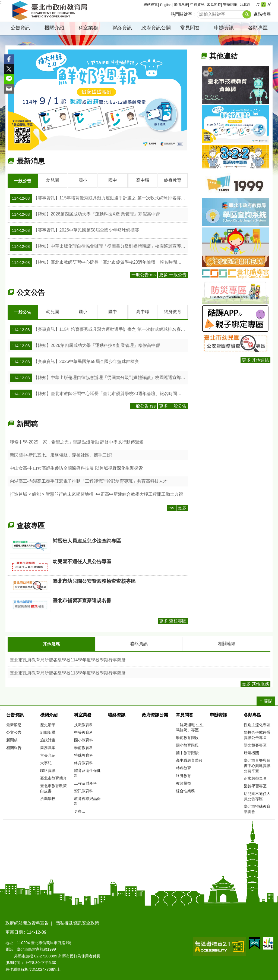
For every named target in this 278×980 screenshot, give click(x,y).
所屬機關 (251, 752)
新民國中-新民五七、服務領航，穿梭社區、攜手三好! (61, 454)
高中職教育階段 (189, 760)
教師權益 (184, 782)
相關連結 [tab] (227, 643)
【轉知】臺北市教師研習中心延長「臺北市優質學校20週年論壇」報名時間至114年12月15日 (99, 262)
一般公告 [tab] (23, 181)
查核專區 (31, 525)
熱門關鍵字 (181, 14)
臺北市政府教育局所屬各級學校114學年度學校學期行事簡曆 (68, 659)
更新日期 (14, 931)
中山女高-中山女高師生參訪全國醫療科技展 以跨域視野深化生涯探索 (76, 468)
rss (171, 507)
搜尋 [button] (247, 14)
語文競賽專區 (255, 744)
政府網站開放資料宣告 (27, 922)
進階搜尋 (262, 14)
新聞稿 (27, 423)
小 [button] (258, 4)
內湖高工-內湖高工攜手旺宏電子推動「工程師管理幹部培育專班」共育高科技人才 (89, 481)
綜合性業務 (185, 790)
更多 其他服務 (255, 683)
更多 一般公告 (173, 274)
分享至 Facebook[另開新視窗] (9, 59)
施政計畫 (48, 739)
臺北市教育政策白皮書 (53, 788)
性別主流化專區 (257, 724)
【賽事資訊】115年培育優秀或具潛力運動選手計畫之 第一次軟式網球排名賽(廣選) (99, 198)
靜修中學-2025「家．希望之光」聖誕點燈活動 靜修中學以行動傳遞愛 (77, 441)
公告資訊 (20, 28)
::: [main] (7, 44)
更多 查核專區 (173, 620)
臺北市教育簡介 (53, 777)
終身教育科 (84, 762)
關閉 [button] (268, 700)
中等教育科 (84, 732)
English (166, 5)
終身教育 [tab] (173, 180)
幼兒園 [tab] (53, 180)
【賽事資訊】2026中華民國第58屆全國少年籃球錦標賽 (74, 230)
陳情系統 (181, 4)
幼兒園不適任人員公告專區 (257, 795)
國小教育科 (84, 739)
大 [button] (269, 4)
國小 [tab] (83, 180)
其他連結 (223, 56)
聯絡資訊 (122, 28)
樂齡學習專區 (255, 785)
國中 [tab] (113, 180)
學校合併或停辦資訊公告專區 (257, 734)
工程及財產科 (86, 782)
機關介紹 (54, 28)
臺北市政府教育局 (51, 11)
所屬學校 (48, 798)
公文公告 (31, 292)
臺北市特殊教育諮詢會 (257, 808)
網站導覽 (151, 4)
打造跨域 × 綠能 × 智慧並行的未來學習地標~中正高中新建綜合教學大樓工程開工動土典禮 (96, 494)
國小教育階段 (187, 744)
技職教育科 (84, 724)
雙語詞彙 (230, 4)
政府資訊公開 (156, 28)
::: (2, 2)
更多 (182, 507)
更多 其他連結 (255, 360)
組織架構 (48, 732)
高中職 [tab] (143, 180)
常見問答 (214, 4)
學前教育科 (84, 747)
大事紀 (46, 762)
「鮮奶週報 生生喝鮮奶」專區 (190, 727)
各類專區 (258, 28)
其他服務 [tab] (51, 644)
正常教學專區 (255, 778)
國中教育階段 (187, 752)
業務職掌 (48, 747)
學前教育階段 (187, 737)
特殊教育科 (84, 754)
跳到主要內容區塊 (3, 3)
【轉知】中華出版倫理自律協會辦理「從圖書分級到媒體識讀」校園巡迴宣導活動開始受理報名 (99, 246)
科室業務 (88, 28)
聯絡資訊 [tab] (139, 643)
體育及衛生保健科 (87, 772)
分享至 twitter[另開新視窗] (9, 69)
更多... (80, 810)
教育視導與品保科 (87, 800)
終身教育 (184, 775)
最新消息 (31, 161)
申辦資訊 (197, 4)
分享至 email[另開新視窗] (9, 89)
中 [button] (263, 4)
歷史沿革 (48, 724)
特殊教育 (184, 767)
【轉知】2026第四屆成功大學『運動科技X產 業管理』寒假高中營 (85, 214)
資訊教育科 (84, 790)
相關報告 (14, 747)
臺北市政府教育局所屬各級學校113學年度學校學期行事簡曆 (68, 672)
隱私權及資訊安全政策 (77, 922)
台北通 (245, 4)
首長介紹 (48, 754)
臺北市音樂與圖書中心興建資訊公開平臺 (257, 765)
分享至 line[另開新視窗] (9, 79)
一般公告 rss (144, 274)
